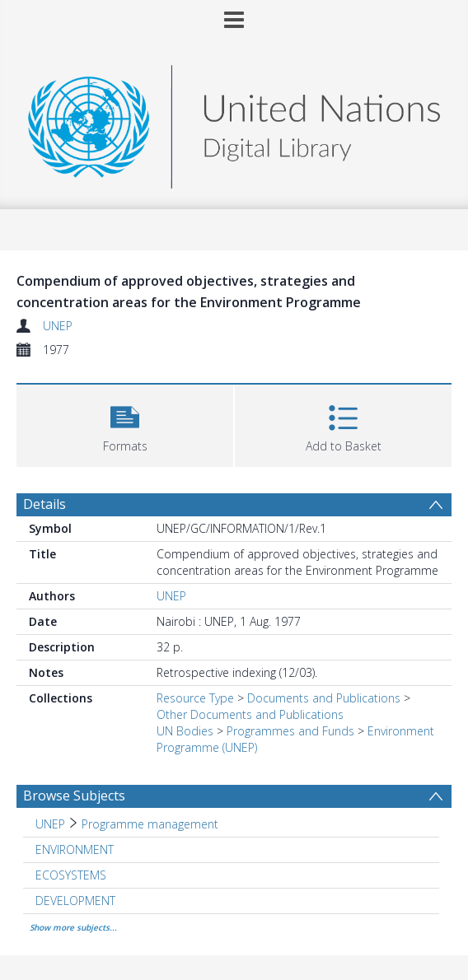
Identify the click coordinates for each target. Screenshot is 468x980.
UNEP (58, 326)
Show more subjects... (73, 927)
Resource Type (195, 698)
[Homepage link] (234, 122)
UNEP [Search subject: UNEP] (50, 824)
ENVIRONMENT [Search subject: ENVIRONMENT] (75, 849)
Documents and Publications (324, 698)
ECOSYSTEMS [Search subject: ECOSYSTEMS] (71, 875)
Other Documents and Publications (250, 714)
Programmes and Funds (290, 731)
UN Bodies (185, 731)
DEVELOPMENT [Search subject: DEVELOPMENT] (75, 901)
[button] (125, 424)
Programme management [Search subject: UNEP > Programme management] (150, 824)
